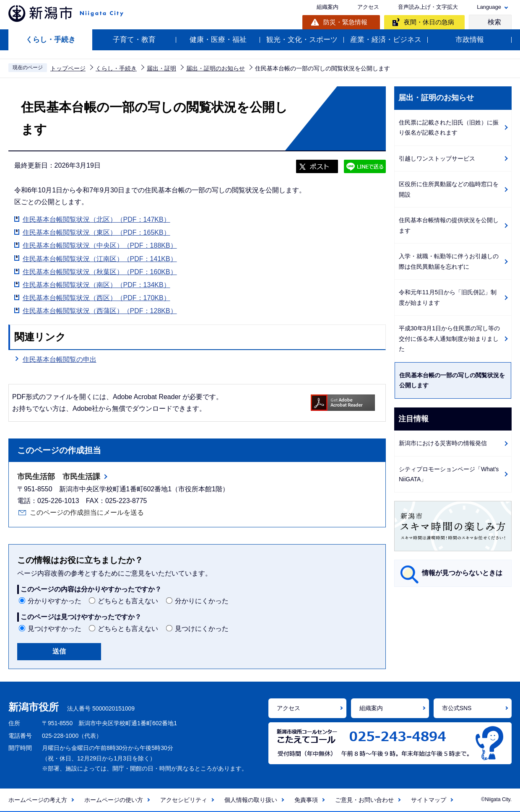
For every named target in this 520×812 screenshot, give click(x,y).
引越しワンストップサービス (437, 158)
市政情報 (470, 40)
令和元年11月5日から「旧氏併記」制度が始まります (448, 297)
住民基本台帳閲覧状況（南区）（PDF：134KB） (96, 285)
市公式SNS (457, 708)
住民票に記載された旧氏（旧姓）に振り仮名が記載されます (449, 128)
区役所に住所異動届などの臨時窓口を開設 (449, 189)
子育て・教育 (134, 40)
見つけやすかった (55, 629)
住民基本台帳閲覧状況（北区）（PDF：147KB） (96, 219)
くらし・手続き (51, 40)
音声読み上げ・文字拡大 (428, 7)
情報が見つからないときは (462, 573)
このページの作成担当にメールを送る (87, 512)
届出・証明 (161, 68)
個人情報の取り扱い (251, 800)
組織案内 (328, 7)
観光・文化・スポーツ (302, 40)
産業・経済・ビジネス (386, 40)
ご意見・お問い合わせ (364, 800)
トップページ (68, 68)
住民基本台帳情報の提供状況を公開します (449, 225)
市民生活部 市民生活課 (59, 477)
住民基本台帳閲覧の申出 (60, 358)
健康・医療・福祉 (218, 40)
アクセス (368, 7)
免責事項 (306, 800)
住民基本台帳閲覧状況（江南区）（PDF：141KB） (100, 259)
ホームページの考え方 (38, 800)
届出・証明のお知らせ (216, 68)
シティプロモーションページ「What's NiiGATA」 (449, 474)
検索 (494, 22)
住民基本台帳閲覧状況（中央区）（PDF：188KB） (100, 245)
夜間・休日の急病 (429, 22)
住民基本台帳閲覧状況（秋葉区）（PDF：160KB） (100, 272)
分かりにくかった (202, 601)
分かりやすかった (55, 601)
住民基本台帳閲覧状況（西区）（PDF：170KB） (96, 298)
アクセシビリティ (184, 800)
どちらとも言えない (128, 601)
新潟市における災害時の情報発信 (443, 443)
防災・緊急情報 (345, 22)
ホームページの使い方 (114, 800)
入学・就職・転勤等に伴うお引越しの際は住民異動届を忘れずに (449, 261)
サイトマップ (429, 800)
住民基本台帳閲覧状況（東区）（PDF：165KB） (96, 232)
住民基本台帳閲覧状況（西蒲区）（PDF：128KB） (100, 311)
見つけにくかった (202, 629)
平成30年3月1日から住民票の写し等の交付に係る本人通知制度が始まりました (449, 339)
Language (489, 7)
